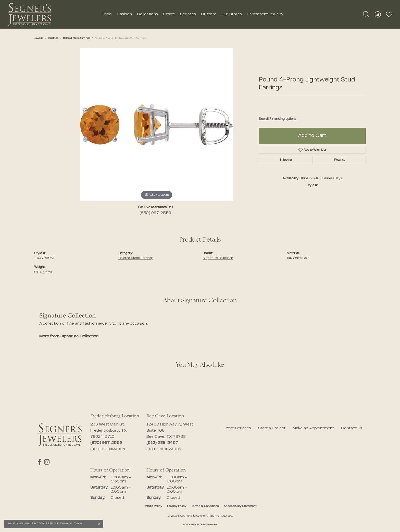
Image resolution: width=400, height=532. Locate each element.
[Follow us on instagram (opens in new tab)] (47, 462)
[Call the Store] (106, 443)
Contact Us (352, 428)
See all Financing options (277, 119)
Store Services (237, 428)
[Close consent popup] (99, 524)
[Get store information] (108, 449)
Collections (147, 14)
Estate (169, 14)
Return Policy (153, 506)
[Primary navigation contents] (192, 14)
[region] (157, 124)
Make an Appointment (313, 428)
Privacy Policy (177, 506)
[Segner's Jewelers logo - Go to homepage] (29, 14)
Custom (209, 14)
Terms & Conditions (205, 506)
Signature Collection (218, 258)
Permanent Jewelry (265, 14)
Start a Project (272, 428)
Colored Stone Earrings (76, 38)
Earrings (53, 38)
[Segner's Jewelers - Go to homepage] (60, 435)
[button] (366, 14)
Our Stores (232, 14)
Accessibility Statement (240, 506)
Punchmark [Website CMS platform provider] (209, 525)
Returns (340, 160)
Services (188, 14)
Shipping (286, 160)
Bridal (107, 14)
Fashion (125, 14)
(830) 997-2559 (155, 213)
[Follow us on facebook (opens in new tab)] (40, 462)
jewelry (39, 38)
